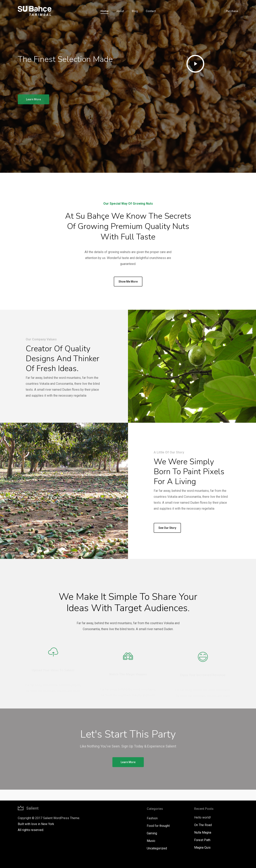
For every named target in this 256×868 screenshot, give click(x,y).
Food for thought (158, 826)
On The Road (203, 825)
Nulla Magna (203, 832)
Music (151, 841)
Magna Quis (202, 848)
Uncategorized (157, 848)
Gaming (152, 833)
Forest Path (202, 840)
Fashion (152, 818)
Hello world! (203, 817)
